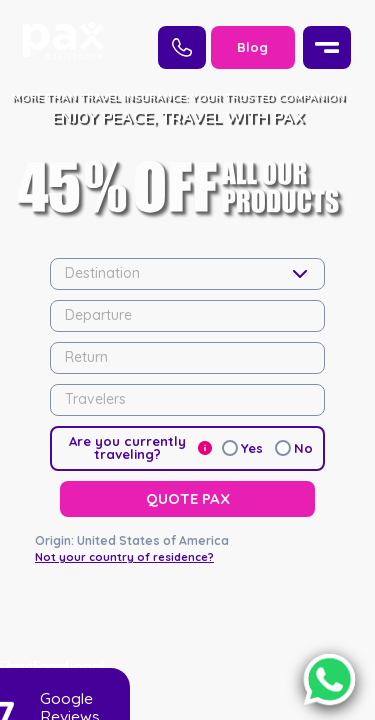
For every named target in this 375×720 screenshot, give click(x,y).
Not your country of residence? (124, 471)
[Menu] (327, 47)
